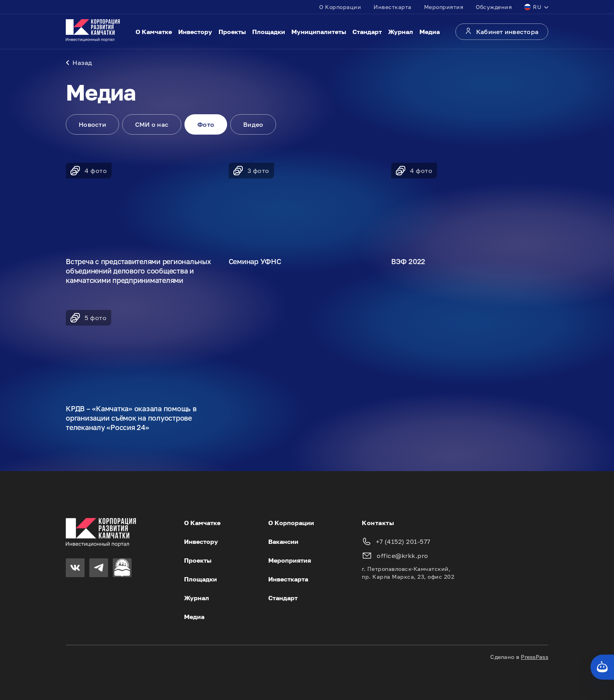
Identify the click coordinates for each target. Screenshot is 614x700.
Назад (79, 63)
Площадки (269, 32)
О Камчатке (154, 32)
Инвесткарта (393, 7)
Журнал (401, 32)
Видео (253, 124)
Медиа (430, 32)
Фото (206, 124)
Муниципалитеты (319, 32)
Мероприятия (444, 7)
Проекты (232, 32)
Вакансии (283, 542)
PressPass (535, 657)
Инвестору (195, 32)
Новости (92, 124)
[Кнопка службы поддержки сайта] (602, 667)
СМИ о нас (152, 124)
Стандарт (367, 32)
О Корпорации (340, 7)
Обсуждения (494, 7)
